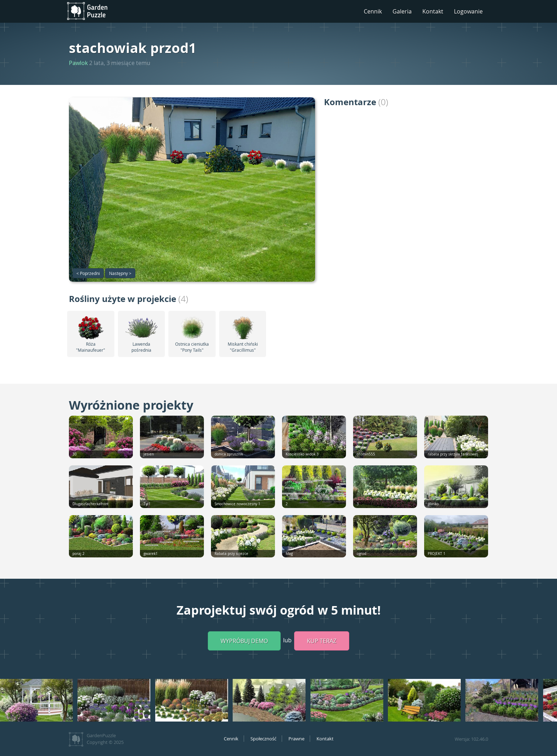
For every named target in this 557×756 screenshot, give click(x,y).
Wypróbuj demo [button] (244, 641)
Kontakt (433, 11)
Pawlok (78, 63)
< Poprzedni (88, 273)
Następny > (120, 273)
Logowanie (468, 11)
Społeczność (263, 739)
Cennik (373, 11)
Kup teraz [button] (322, 641)
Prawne (296, 739)
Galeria (402, 11)
